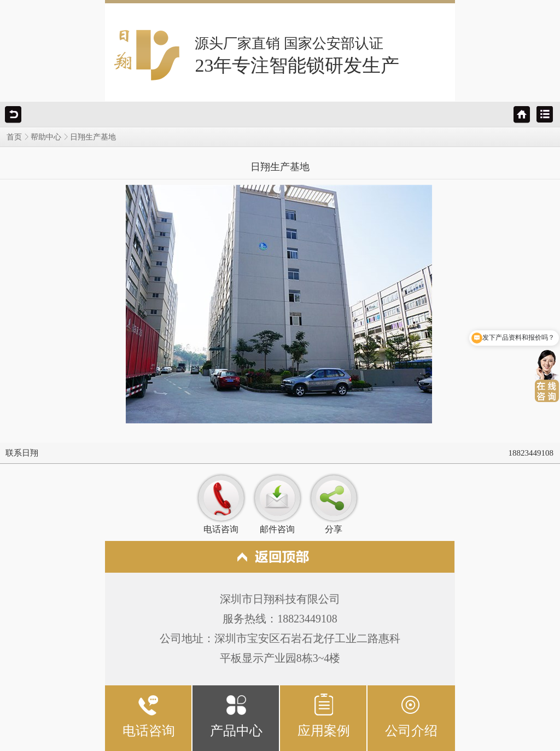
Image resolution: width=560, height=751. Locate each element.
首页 (14, 137)
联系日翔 (22, 453)
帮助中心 (46, 137)
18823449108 (531, 453)
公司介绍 (411, 715)
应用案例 (324, 715)
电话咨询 (149, 715)
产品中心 (236, 715)
